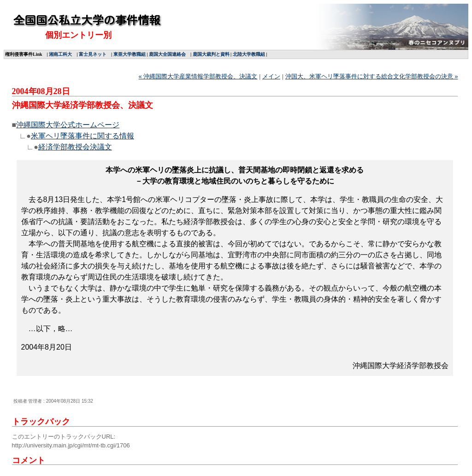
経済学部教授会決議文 (75, 147)
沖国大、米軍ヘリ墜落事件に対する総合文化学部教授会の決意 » (372, 76)
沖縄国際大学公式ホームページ (68, 125)
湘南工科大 (60, 54)
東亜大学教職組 (130, 54)
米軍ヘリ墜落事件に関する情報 (83, 136)
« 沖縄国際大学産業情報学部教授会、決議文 (198, 76)
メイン (271, 76)
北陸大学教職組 (249, 54)
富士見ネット (93, 54)
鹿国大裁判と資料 (211, 54)
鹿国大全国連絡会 (167, 54)
